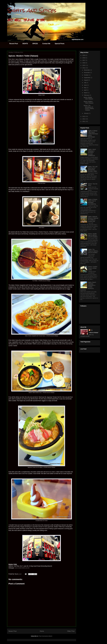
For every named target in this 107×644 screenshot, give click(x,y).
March (86, 93)
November (87, 73)
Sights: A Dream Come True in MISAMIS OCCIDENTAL (93, 202)
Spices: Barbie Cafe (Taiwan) (88, 98)
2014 (84, 68)
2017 (84, 60)
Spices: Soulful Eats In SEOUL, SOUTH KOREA (93, 235)
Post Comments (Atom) (45, 636)
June (86, 85)
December (87, 70)
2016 (84, 63)
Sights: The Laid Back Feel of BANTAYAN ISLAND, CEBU (93, 169)
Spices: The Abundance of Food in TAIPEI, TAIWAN (89, 108)
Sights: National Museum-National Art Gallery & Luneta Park (93, 219)
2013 (84, 116)
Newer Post (13, 631)
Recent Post (14, 44)
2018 (84, 58)
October (86, 75)
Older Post (71, 631)
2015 (84, 65)
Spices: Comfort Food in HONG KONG (93, 268)
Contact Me (46, 44)
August (86, 80)
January (86, 113)
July (85, 83)
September (87, 78)
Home (42, 631)
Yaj (92, 330)
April (85, 90)
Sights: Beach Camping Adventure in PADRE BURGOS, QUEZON (88, 286)
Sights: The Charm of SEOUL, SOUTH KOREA (93, 251)
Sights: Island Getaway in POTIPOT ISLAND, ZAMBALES (92, 152)
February (87, 95)
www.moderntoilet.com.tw (22, 568)
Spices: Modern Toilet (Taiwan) (88, 102)
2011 (84, 121)
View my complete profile (87, 335)
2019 (84, 55)
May (85, 88)
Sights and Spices (32, 10)
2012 (84, 119)
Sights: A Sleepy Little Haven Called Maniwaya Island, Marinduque (93, 134)
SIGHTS (25, 44)
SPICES (35, 44)
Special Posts (60, 44)
